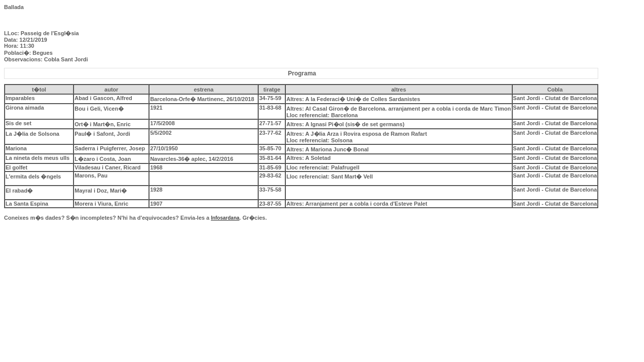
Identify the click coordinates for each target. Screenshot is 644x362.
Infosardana (225, 218)
